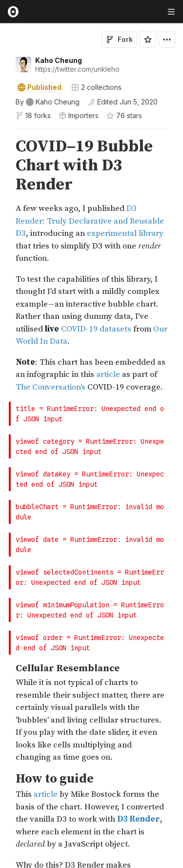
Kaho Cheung (59, 60)
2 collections (96, 87)
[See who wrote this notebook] (48, 102)
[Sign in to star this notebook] (148, 40)
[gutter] (5, 166)
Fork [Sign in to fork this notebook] (119, 39)
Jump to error (150, 418)
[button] (4, 133)
